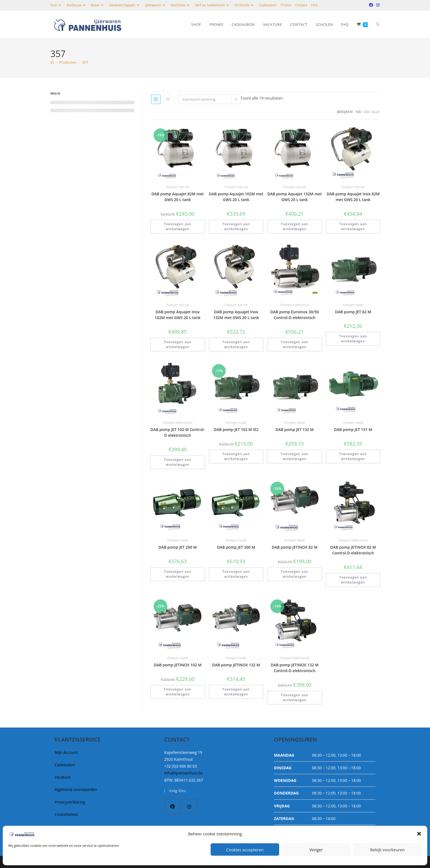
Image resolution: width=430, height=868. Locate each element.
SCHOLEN (245, 5)
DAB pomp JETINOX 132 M (236, 665)
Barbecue (77, 5)
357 (85, 62)
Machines (181, 5)
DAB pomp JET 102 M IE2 (236, 429)
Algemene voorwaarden (76, 789)
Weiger (316, 850)
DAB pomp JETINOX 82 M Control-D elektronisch (353, 550)
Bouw (98, 5)
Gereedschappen (125, 5)
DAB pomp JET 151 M (353, 429)
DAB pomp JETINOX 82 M (295, 547)
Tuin (56, 5)
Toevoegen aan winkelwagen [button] (178, 226)
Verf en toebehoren (213, 5)
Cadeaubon (268, 5)
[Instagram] (189, 806)
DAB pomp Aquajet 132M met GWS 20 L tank (295, 197)
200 (367, 112)
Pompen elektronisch (295, 305)
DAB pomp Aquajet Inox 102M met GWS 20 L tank (178, 315)
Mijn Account (66, 752)
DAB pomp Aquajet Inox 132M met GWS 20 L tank (236, 315)
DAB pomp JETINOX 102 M (177, 665)
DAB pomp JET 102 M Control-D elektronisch (178, 432)
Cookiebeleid (66, 814)
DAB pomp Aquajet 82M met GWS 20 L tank (178, 197)
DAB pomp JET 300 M (236, 547)
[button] (419, 834)
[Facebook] (173, 806)
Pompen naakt (353, 305)
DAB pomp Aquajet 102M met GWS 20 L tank (236, 197)
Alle (376, 112)
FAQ (314, 5)
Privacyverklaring (70, 802)
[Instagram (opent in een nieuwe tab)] (377, 5)
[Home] (52, 62)
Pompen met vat (178, 187)
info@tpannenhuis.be (183, 773)
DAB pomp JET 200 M (178, 547)
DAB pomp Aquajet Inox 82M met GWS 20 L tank (353, 197)
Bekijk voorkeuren (387, 850)
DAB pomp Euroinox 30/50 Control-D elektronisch (295, 315)
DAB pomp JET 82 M (353, 312)
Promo (286, 5)
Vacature (63, 777)
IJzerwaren (156, 5)
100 (358, 112)
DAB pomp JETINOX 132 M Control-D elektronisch (295, 668)
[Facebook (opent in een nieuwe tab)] (371, 5)
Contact (301, 5)
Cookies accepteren (245, 850)
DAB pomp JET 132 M (294, 429)
